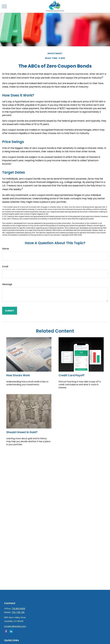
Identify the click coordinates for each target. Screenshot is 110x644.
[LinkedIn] (11, 631)
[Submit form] (10, 311)
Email (5, 266)
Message (7, 284)
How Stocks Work (18, 375)
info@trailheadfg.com (15, 626)
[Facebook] (6, 631)
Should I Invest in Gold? (22, 432)
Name (6, 249)
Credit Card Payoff (71, 375)
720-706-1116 (18, 612)
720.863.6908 (18, 609)
